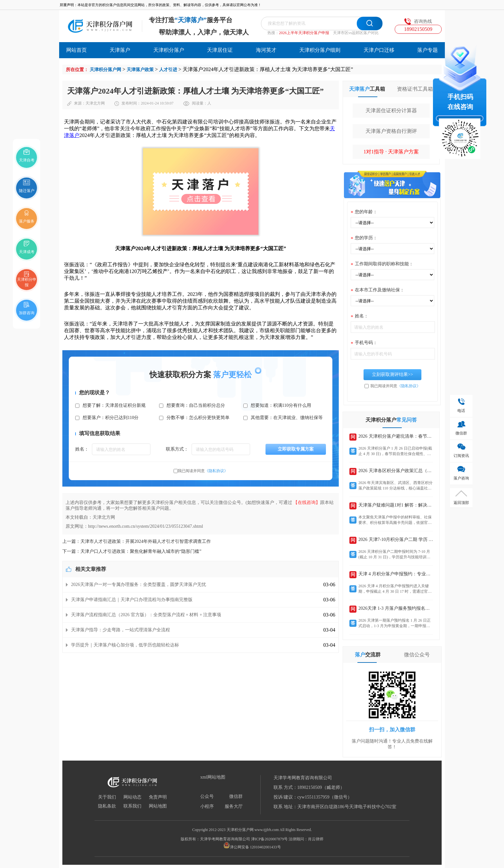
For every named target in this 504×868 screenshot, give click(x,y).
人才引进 (168, 70)
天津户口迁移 (379, 50)
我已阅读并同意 (203, 471)
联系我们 (132, 806)
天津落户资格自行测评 (391, 131)
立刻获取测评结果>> (392, 375)
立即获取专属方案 (296, 449)
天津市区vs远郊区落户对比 (356, 33)
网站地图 (158, 806)
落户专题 (428, 50)
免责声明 (158, 797)
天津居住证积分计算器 (391, 110)
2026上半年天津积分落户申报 (304, 33)
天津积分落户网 (105, 70)
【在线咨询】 (307, 503)
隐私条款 (107, 806)
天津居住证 (220, 50)
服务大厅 (234, 807)
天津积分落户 (169, 50)
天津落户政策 (140, 70)
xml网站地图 (213, 777)
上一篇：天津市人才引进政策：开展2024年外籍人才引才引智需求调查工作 (137, 541)
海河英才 (266, 50)
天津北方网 (95, 103)
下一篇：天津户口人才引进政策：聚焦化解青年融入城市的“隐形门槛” (132, 551)
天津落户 (120, 50)
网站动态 (132, 797)
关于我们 (107, 797)
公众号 (207, 797)
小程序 (207, 807)
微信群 (236, 797)
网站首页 (76, 50)
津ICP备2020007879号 (270, 839)
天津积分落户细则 (320, 50)
